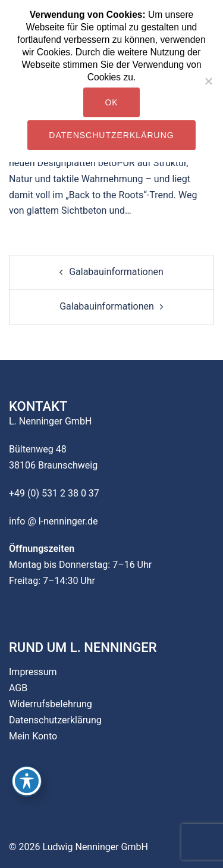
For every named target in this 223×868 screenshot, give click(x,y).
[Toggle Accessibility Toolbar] (27, 781)
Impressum (33, 672)
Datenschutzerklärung (55, 720)
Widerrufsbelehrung (51, 704)
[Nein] (208, 81)
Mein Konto (33, 736)
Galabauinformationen (116, 272)
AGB (18, 688)
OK (111, 102)
